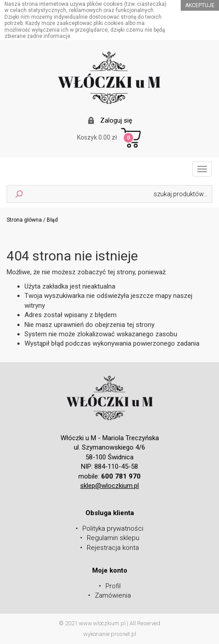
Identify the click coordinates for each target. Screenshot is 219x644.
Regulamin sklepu (113, 538)
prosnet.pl (124, 634)
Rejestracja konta (113, 548)
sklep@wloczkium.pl (109, 486)
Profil (113, 586)
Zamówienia (113, 595)
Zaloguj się (116, 120)
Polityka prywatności (113, 528)
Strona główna (24, 220)
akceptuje (200, 5)
